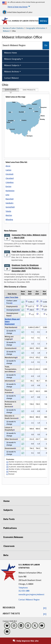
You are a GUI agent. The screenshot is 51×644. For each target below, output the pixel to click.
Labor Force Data (11, 297)
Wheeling (9, 219)
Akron (8, 166)
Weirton (9, 215)
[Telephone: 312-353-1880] (34, 589)
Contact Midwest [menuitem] (11, 78)
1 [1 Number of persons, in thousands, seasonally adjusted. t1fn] (12, 303)
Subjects (8, 510)
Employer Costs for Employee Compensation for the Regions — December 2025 (27, 268)
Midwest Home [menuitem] (10, 53)
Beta (6, 555)
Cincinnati (9, 174)
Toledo (8, 211)
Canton (8, 170)
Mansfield (10, 199)
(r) (7, 474)
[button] (45, 608)
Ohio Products (29, 90)
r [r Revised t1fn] (27, 301)
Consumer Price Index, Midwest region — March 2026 (29, 236)
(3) (7, 467)
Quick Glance (11, 90)
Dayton (8, 186)
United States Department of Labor (17, 12)
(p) (7, 472)
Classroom (9, 546)
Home (6, 501)
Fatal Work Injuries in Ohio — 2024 (27, 251)
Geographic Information (36, 28)
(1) (7, 462)
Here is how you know (18, 7)
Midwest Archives (12, 72)
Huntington (10, 191)
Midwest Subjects (12, 65)
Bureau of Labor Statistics (13, 28)
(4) (7, 469)
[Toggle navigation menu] (43, 21)
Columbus (10, 182)
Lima (7, 195)
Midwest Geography (13, 59)
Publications (10, 528)
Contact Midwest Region (29, 600)
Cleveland (10, 178)
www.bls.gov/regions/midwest (31, 594)
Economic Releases (13, 537)
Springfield (10, 207)
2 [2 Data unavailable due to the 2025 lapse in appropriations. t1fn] (37, 301)
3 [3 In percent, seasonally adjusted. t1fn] (11, 316)
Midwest (6, 31)
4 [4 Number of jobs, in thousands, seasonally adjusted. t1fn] (16, 327)
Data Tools (9, 519)
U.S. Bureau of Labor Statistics (23, 21)
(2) (7, 464)
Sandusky (10, 203)
